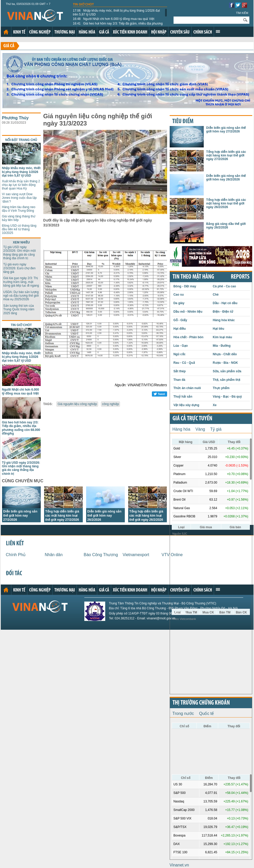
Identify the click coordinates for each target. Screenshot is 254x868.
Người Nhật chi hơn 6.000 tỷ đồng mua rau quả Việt (114, 19)
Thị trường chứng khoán (201, 703)
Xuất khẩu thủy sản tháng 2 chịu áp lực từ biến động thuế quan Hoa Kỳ (21, 185)
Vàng (200, 429)
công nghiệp (111, 404)
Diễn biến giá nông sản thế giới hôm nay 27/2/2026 (20, 516)
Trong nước (183, 713)
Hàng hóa (87, 32)
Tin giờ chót (84, 4)
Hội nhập (159, 32)
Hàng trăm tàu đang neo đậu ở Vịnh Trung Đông (19, 209)
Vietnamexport (136, 555)
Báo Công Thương (101, 555)
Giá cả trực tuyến (192, 419)
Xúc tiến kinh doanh (130, 32)
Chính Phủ (16, 555)
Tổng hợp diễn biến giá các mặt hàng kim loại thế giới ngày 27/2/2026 (62, 516)
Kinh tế (19, 32)
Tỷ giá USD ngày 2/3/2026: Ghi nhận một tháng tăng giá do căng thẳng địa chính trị (20, 253)
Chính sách (203, 32)
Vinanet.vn (179, 865)
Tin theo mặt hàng (193, 277)
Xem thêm (218, 31)
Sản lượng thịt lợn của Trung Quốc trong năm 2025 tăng (19, 309)
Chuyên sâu (180, 32)
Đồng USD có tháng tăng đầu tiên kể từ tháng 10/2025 (19, 229)
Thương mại (65, 32)
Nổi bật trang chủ (21, 140)
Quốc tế (206, 713)
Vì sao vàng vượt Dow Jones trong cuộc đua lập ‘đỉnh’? (19, 198)
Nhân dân (54, 555)
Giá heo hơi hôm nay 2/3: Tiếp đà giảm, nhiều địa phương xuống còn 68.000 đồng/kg (118, 25)
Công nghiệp (40, 32)
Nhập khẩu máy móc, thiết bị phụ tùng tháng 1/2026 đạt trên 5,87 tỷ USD (117, 12)
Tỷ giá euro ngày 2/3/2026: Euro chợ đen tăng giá (19, 268)
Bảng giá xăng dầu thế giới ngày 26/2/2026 (226, 226)
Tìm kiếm (242, 13)
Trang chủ (6, 32)
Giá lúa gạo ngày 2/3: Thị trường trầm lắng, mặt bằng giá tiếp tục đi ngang (21, 282)
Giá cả (104, 32)
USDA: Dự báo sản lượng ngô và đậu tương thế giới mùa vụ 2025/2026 (21, 296)
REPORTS (240, 277)
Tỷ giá (216, 429)
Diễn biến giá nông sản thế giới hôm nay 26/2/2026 (104, 516)
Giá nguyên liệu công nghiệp (77, 404)
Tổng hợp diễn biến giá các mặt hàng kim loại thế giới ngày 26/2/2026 (146, 516)
